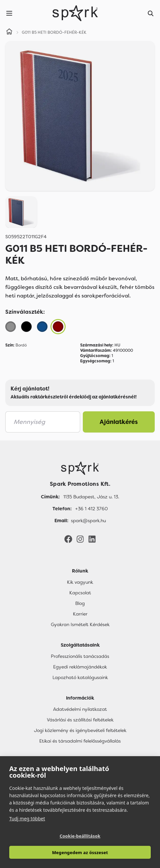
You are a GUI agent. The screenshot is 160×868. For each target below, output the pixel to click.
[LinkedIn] (92, 539)
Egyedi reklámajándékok (80, 667)
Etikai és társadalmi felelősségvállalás (80, 741)
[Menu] (9, 13)
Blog (80, 603)
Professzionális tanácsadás (80, 656)
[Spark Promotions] (75, 13)
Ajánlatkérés (119, 422)
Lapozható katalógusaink (80, 677)
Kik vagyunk (80, 582)
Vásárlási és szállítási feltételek (80, 720)
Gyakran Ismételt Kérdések (80, 624)
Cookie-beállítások (80, 836)
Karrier (80, 614)
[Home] (9, 32)
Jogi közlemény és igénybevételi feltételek (80, 730)
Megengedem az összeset (80, 852)
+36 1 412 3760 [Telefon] (92, 509)
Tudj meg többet (27, 819)
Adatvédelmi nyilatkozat (80, 709)
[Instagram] (80, 539)
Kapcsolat (80, 593)
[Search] (151, 13)
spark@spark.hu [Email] (88, 521)
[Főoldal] (80, 468)
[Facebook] (68, 539)
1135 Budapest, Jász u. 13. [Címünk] (91, 497)
